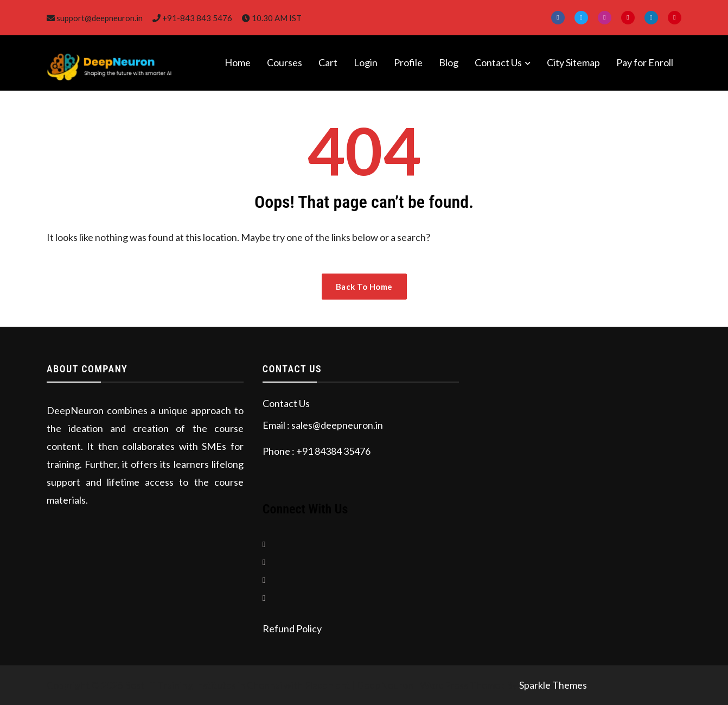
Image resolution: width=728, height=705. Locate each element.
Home (238, 62)
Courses (285, 62)
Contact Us (498, 62)
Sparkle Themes (553, 685)
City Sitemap (573, 62)
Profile (408, 62)
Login (366, 62)
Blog (449, 62)
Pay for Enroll (645, 62)
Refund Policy (292, 628)
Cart (328, 62)
